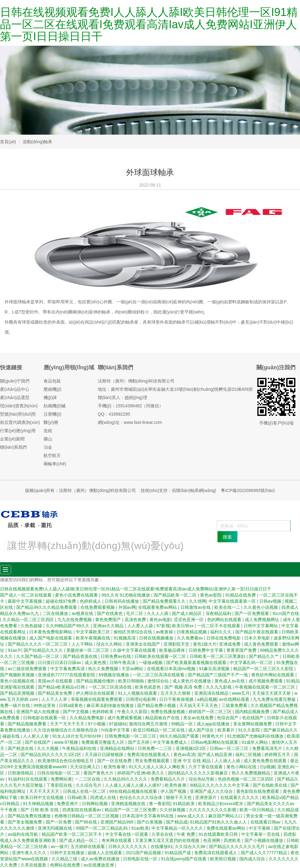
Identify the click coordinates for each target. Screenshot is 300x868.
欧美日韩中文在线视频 (43, 797)
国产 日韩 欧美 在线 (40, 810)
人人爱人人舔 (141, 626)
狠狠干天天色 (179, 797)
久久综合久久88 (191, 847)
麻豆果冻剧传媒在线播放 (111, 705)
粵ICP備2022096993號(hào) (248, 490)
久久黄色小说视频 (261, 607)
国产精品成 (177, 822)
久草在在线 (163, 834)
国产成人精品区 (187, 613)
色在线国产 (253, 718)
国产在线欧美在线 (271, 785)
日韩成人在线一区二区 (85, 791)
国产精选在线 (21, 748)
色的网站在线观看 (225, 620)
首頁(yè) (8, 142)
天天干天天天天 (45, 791)
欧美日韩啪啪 (132, 681)
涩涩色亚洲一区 (189, 620)
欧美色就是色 (148, 687)
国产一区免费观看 (252, 613)
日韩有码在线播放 (122, 601)
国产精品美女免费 (56, 693)
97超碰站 (118, 724)
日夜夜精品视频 (192, 632)
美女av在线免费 (199, 718)
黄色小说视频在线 (18, 681)
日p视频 (267, 767)
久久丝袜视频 (173, 810)
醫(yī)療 (51, 422)
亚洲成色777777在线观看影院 (67, 675)
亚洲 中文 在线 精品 (193, 761)
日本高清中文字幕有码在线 (148, 816)
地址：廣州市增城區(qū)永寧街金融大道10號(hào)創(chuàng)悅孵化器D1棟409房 (175, 389)
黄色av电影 (160, 620)
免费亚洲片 (68, 804)
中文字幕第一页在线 (261, 834)
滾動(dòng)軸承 (37, 142)
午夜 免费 (187, 834)
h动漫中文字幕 (116, 730)
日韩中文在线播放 (68, 853)
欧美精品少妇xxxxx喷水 (221, 804)
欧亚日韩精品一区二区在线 (160, 730)
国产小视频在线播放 (264, 840)
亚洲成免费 (230, 644)
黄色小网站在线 (242, 767)
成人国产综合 (202, 730)
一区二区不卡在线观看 (219, 626)
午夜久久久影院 (133, 712)
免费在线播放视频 (168, 712)
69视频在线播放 (115, 675)
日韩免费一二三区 (156, 748)
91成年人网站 (255, 742)
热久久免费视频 (104, 669)
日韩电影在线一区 (141, 859)
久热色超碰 (32, 626)
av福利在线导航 (23, 834)
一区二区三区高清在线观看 (159, 675)
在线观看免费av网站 (158, 607)
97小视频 (97, 724)
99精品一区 (183, 724)
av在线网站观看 (235, 699)
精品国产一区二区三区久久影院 (264, 669)
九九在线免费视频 (75, 620)
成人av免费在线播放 (101, 859)
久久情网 (198, 601)
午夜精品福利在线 (80, 748)
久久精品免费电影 (87, 718)
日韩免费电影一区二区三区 (131, 736)
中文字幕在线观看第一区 (233, 601)
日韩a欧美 (78, 797)
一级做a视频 (151, 663)
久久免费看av (191, 638)
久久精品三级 (65, 859)
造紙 (48, 431)
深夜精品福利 (219, 613)
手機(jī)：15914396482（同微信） (131, 406)
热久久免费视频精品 (252, 773)
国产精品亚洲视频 (18, 693)
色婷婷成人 (91, 601)
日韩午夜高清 (123, 663)
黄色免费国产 (109, 620)
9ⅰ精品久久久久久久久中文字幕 (220, 785)
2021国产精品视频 (144, 853)
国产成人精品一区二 (79, 840)
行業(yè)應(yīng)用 (18, 431)
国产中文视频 (76, 712)
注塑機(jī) (52, 414)
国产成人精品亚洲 (215, 755)
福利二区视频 (249, 755)
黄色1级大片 (205, 644)
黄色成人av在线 (230, 681)
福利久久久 (221, 632)
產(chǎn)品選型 (15, 398)
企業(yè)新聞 (12, 439)
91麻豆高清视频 (215, 669)
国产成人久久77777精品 (265, 853)
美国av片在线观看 (56, 681)
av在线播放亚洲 (99, 865)
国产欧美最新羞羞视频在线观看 (197, 663)
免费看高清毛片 (268, 748)
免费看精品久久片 (168, 779)
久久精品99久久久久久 (126, 779)
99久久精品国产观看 (180, 736)
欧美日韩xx (183, 626)
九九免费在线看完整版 (275, 699)
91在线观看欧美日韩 (219, 834)
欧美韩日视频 (224, 859)
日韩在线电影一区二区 (59, 773)
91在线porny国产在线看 (184, 859)
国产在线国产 (38, 742)
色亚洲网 (212, 840)
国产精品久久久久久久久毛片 (237, 847)
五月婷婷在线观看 (88, 847)
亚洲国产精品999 (117, 822)
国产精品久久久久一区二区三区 (38, 644)
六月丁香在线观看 (206, 767)
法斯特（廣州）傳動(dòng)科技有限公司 (136, 381)
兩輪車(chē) (55, 464)
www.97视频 (67, 742)
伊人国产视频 (174, 791)
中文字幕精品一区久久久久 (178, 828)
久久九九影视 (219, 687)
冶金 (48, 447)
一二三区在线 (88, 779)
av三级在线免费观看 (28, 669)
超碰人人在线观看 (106, 853)
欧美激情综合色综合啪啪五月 (66, 761)
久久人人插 (158, 613)
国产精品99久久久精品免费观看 (47, 607)
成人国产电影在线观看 (51, 638)
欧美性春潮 (115, 767)
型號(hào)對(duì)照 (18, 414)
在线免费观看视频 (98, 607)
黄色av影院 (212, 595)
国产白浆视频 (150, 822)
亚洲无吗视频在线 (56, 828)
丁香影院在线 (60, 785)
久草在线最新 (34, 865)
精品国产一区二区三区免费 (131, 810)
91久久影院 (250, 730)
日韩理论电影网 (141, 699)
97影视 (163, 626)
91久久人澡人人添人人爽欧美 (157, 767)
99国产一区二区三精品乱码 (102, 828)
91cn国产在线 (286, 613)
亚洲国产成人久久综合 (212, 791)
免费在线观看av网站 (227, 828)
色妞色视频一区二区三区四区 (246, 779)
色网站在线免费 (66, 865)
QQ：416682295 (114, 414)
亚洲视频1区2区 (192, 748)
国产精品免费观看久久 (165, 601)
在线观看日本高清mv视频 (172, 669)
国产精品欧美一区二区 (176, 595)
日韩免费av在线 (116, 656)
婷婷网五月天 (278, 755)
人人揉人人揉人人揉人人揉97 (134, 785)
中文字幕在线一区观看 (127, 834)
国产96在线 (86, 822)
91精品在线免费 (241, 595)
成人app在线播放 (214, 724)
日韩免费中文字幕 (206, 650)
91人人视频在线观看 (138, 693)
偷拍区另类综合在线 (133, 632)
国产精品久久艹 (264, 656)
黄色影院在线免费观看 (258, 791)
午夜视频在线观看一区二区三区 (266, 687)
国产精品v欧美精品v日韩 (62, 687)
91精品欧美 (184, 804)
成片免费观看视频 (125, 718)
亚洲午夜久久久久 (30, 853)
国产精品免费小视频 (157, 705)
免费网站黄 (61, 779)
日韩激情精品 (21, 773)
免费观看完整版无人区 (103, 742)
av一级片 (59, 847)
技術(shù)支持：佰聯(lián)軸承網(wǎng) (179, 490)
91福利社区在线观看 (28, 779)
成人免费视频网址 (263, 620)
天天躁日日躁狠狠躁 (105, 755)
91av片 (14, 650)
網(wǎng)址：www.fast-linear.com (130, 422)
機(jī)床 (50, 398)
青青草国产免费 (242, 650)
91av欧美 (140, 828)
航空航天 (52, 455)
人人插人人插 (228, 761)
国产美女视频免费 (25, 822)
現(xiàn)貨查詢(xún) (19, 406)
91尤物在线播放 (135, 595)
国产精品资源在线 (81, 656)
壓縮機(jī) (52, 389)
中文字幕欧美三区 (94, 632)
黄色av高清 (184, 755)
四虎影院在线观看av (82, 810)
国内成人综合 (253, 859)
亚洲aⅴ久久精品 (109, 626)
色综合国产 (228, 718)
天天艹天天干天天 (68, 724)
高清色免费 (136, 620)
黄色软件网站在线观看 (273, 675)
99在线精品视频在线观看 (134, 791)
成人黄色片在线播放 (192, 681)
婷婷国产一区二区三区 (211, 712)
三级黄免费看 (235, 705)
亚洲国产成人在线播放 (38, 712)
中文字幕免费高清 (68, 669)
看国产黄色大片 (99, 773)
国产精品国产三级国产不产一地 (218, 675)
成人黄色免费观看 (262, 644)
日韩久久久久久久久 (128, 847)
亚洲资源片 (206, 797)
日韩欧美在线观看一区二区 (161, 656)
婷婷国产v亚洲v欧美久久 (141, 773)
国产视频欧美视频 (18, 675)
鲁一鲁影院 (160, 804)
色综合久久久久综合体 (141, 797)
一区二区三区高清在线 (111, 687)
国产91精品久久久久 (44, 650)
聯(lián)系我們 (13, 447)
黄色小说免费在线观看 (77, 595)
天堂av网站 (133, 669)
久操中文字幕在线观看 (135, 650)
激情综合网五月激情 (149, 724)
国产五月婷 (139, 742)
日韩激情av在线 (196, 607)
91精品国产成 (178, 853)
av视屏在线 (83, 613)
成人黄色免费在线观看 (266, 761)
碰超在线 (12, 736)
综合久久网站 (110, 644)
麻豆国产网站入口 (226, 816)
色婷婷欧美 (103, 712)
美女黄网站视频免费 (253, 724)
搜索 (227, 537)
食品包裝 (52, 381)
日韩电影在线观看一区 (45, 718)
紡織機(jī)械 (55, 406)
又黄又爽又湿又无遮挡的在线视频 (168, 840)
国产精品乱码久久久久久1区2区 (51, 755)
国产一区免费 (59, 822)
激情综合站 (159, 681)
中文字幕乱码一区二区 (252, 663)
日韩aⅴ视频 (271, 601)
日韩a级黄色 (71, 705)
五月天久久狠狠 (176, 693)
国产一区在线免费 (115, 761)
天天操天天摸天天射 (272, 693)
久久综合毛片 (89, 785)
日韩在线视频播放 (157, 638)
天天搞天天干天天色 (199, 705)
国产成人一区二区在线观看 (26, 595)
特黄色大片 (213, 736)
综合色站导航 (202, 779)
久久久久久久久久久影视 (213, 810)
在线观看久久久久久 (240, 797)
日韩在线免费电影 (224, 638)
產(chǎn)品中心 (15, 389)
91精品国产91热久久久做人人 (219, 822)
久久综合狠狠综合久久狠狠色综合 (66, 730)
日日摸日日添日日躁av (60, 663)
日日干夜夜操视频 (177, 699)
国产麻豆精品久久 (281, 730)
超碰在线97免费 (62, 601)
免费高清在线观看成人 (149, 755)
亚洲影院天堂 (177, 644)
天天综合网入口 (86, 767)
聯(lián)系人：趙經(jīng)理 (123, 398)
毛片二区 (135, 613)
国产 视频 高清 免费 (184, 687)
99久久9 (109, 595)
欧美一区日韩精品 (257, 810)
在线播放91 (162, 847)
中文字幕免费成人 (171, 742)
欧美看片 (227, 730)
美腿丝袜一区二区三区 (88, 650)
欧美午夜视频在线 (94, 638)
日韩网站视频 (95, 804)
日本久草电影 (258, 638)
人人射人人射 (37, 736)
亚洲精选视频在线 (129, 804)
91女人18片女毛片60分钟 (77, 736)
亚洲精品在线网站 (118, 748)
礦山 (48, 439)
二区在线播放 (56, 613)
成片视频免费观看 (266, 681)
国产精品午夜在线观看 (257, 632)
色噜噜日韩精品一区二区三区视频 (87, 816)
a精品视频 (207, 699)
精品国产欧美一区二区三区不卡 (72, 834)
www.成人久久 (192, 816)
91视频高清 (125, 638)
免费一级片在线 (16, 705)
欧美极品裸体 (173, 650)
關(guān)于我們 (15, 381)
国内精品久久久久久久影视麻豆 (198, 773)
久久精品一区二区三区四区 (29, 620)
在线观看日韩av (266, 822)
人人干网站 (83, 644)
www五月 (241, 693)
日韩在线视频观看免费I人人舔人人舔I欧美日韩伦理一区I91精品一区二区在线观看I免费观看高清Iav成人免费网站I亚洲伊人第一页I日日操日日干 (149, 24)
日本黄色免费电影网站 (51, 632)
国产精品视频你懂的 (96, 681)
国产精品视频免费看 (28, 724)
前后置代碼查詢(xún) (20, 422)
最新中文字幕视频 (25, 601)
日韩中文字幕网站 (261, 626)
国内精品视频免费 (253, 712)
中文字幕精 (260, 828)
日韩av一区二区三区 (230, 748)
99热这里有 (45, 705)
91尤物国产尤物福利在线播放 (256, 736)
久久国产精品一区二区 (38, 656)
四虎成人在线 (104, 797)
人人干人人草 (55, 699)
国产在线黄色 (110, 613)
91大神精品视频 (38, 804)
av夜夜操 (165, 632)
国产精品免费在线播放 (30, 816)
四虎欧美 (233, 840)
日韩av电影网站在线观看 (215, 742)
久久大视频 (48, 748)
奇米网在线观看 (117, 840)
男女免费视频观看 (153, 761)
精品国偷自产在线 (163, 718)
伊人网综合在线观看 (96, 693)
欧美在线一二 (228, 607)
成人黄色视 (96, 663)
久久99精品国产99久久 (68, 626)
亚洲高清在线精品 (212, 693)
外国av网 (127, 607)
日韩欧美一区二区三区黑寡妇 (218, 656)
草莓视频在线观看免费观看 (97, 699)
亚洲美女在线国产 (144, 644)
